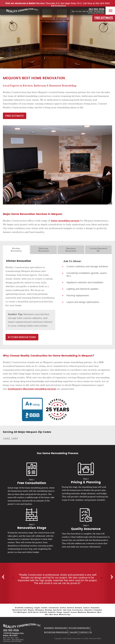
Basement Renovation (71, 250)
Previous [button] (3, 577)
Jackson (86, 608)
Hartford (70, 608)
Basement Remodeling (56, 628)
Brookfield (19, 608)
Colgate (37, 608)
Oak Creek (67, 610)
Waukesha (82, 612)
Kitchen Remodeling (79, 628)
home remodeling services (65, 221)
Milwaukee (40, 610)
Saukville (52, 612)
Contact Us (86, 632)
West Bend (54, 615)
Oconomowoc (78, 610)
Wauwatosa (92, 612)
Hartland (78, 608)
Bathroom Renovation (44, 250)
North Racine (33, 612)
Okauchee (88, 610)
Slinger (59, 612)
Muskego (49, 610)
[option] (57, 579)
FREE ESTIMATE (15, 116)
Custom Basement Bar (98, 250)
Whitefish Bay (65, 615)
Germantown (54, 608)
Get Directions (59, 6)
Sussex (74, 612)
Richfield (43, 612)
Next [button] (113, 577)
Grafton (63, 608)
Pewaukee (98, 610)
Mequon (31, 610)
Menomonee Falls (20, 610)
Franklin (44, 608)
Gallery (74, 632)
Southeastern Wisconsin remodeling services (32, 389)
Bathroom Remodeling (56, 632)
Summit (67, 612)
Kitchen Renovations (22, 337)
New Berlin (58, 610)
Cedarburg (29, 608)
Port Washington (20, 612)
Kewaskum (95, 608)
